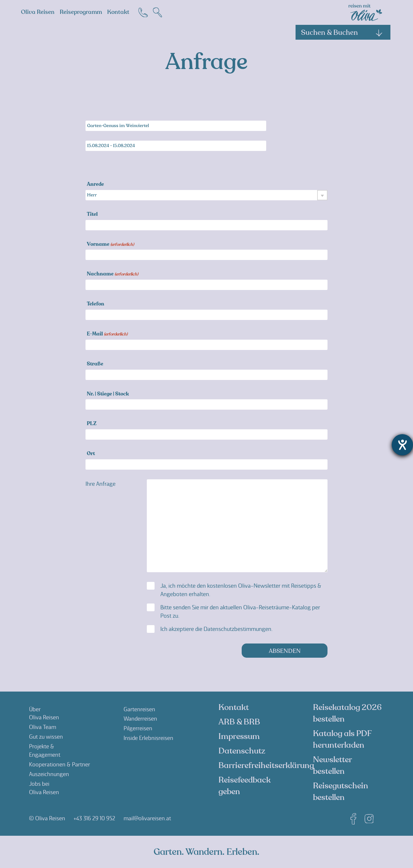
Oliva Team (43, 727)
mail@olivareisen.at (147, 818)
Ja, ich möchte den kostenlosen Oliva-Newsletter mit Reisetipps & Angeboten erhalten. (241, 590)
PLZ (92, 424)
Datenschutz (242, 751)
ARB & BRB (239, 722)
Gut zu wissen (46, 737)
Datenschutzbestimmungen (237, 629)
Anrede (95, 185)
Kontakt (118, 12)
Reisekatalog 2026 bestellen (347, 713)
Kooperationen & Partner (60, 764)
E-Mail (107, 334)
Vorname (110, 245)
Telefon (96, 304)
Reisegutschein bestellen (341, 792)
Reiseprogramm (81, 12)
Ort (91, 454)
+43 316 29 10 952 (94, 818)
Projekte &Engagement (45, 751)
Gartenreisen (139, 709)
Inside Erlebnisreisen (148, 738)
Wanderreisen (140, 719)
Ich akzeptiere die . (217, 629)
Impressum (239, 736)
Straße (95, 364)
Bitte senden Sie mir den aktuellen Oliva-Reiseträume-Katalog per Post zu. (240, 612)
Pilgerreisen (138, 728)
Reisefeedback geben (245, 786)
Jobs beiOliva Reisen (44, 788)
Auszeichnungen (49, 774)
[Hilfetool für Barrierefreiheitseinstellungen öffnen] (402, 445)
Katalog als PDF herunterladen (342, 739)
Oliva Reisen (38, 12)
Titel (92, 215)
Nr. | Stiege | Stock (108, 394)
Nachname (112, 274)
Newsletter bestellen (332, 765)
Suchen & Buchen (342, 33)
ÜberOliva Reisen (44, 713)
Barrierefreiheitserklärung (266, 765)
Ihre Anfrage (101, 484)
